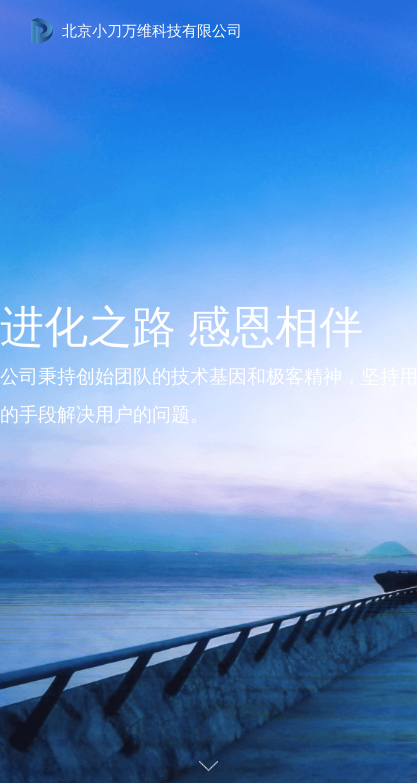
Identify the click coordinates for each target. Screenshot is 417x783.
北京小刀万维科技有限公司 (152, 31)
